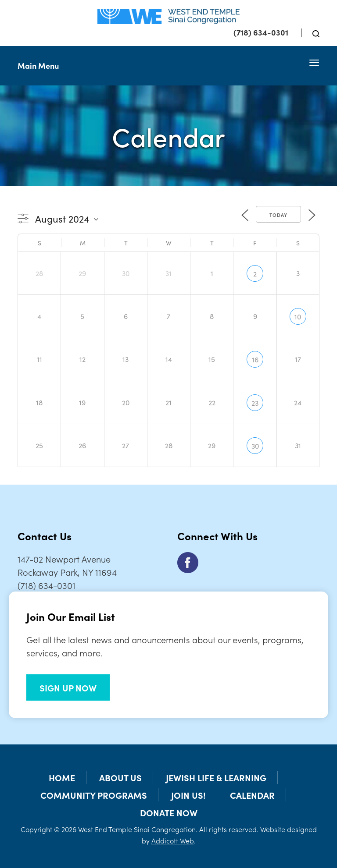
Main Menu (38, 66)
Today (278, 215)
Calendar (252, 795)
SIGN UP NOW (68, 687)
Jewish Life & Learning (216, 777)
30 (255, 446)
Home (62, 777)
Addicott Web (173, 840)
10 (298, 316)
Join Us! (188, 795)
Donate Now (169, 812)
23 (255, 403)
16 (255, 359)
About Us (120, 777)
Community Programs (94, 795)
